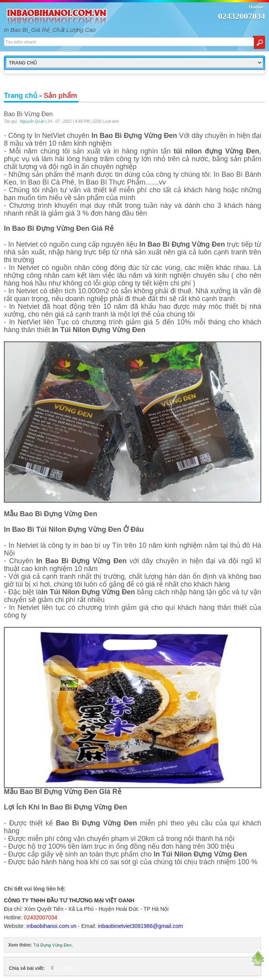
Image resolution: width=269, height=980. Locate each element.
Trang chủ (21, 96)
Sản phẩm (60, 96)
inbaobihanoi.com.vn (51, 926)
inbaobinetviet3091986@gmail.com (141, 926)
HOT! (68, 968)
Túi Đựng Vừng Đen (52, 945)
